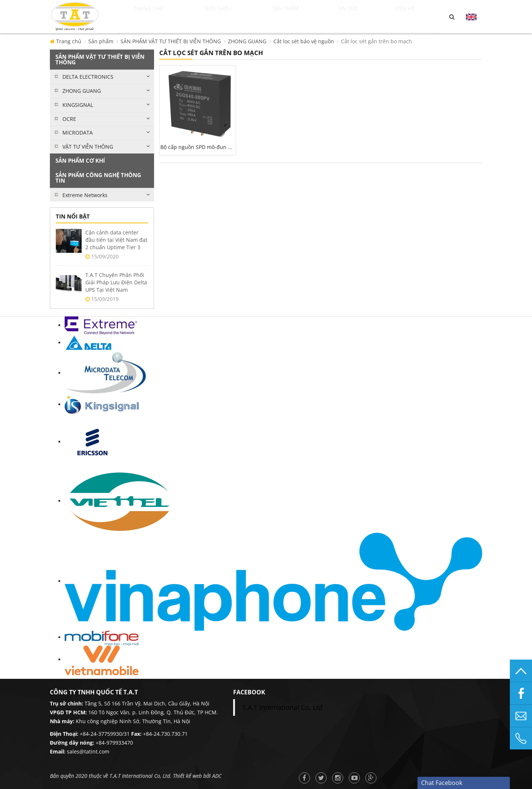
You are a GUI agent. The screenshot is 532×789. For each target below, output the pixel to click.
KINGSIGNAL (78, 105)
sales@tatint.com (88, 751)
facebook (249, 692)
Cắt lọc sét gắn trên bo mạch (376, 41)
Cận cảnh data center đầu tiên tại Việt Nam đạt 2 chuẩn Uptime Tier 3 (116, 240)
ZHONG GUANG (247, 41)
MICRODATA (78, 133)
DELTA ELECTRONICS (88, 77)
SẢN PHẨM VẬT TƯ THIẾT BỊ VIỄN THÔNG (171, 41)
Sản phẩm (300, 17)
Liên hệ (414, 17)
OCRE (69, 119)
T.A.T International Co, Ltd (282, 707)
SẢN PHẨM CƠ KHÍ (80, 160)
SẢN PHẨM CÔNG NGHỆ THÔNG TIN (98, 178)
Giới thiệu (231, 17)
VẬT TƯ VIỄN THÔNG (88, 147)
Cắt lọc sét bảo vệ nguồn (304, 41)
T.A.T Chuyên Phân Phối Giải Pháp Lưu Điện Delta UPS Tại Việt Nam (116, 282)
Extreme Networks (85, 195)
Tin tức (362, 17)
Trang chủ (157, 17)
